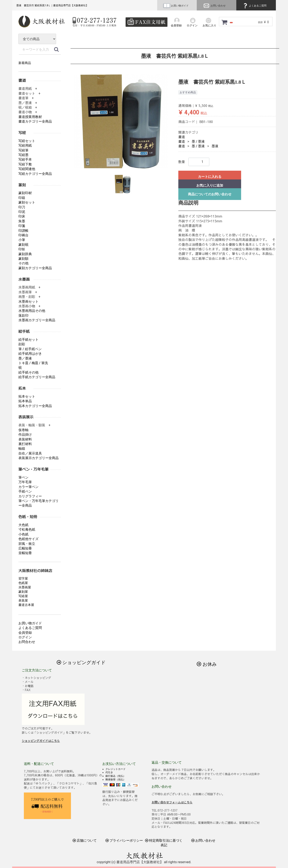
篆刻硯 (23, 245)
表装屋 (23, 600)
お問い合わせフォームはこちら (172, 802)
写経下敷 (25, 164)
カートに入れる (210, 177)
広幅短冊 (25, 548)
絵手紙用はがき (30, 354)
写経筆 (23, 150)
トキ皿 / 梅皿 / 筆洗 (33, 363)
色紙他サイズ (28, 539)
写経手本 (25, 159)
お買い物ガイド (176, 6)
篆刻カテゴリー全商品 (35, 268)
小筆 (22, 240)
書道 (182, 137)
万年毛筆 (25, 482)
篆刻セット (27, 202)
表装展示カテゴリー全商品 (39, 458)
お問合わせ (27, 642)
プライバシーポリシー (124, 840)
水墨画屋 (25, 587)
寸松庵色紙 (27, 529)
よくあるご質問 (254, 6)
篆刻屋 (23, 592)
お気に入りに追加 (210, 185)
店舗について (85, 840)
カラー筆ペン (28, 487)
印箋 (22, 226)
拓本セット (27, 396)
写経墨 (23, 155)
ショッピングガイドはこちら (41, 741)
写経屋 (23, 596)
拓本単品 (25, 401)
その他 (23, 263)
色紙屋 (23, 583)
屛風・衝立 (27, 544)
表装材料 (25, 439)
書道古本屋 (26, 605)
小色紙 (23, 534)
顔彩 (22, 344)
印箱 (22, 198)
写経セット (27, 141)
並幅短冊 (25, 553)
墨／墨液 (25, 358)
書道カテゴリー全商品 (35, 121)
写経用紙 (25, 145)
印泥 (22, 212)
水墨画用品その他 (32, 311)
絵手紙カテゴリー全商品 (37, 377)
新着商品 (25, 63)
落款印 (23, 316)
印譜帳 (23, 231)
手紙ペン (25, 491)
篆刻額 (23, 259)
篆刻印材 (25, 193)
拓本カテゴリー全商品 (35, 406)
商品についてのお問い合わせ (210, 194)
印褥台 (23, 235)
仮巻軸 (23, 430)
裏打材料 (25, 444)
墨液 (215, 146)
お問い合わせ (214, 6)
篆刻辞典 (25, 254)
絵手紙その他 (28, 372)
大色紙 (23, 525)
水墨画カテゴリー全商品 (37, 320)
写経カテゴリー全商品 (35, 174)
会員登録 (25, 633)
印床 (22, 216)
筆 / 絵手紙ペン (30, 349)
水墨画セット (28, 301)
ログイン (25, 637)
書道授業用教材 (30, 117)
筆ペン (23, 477)
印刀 (22, 207)
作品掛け (25, 435)
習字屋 (23, 579)
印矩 (22, 249)
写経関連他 (27, 169)
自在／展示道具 (30, 453)
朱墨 (22, 221)
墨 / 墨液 (198, 141)
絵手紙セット (28, 340)
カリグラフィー (30, 496)
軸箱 (22, 449)
